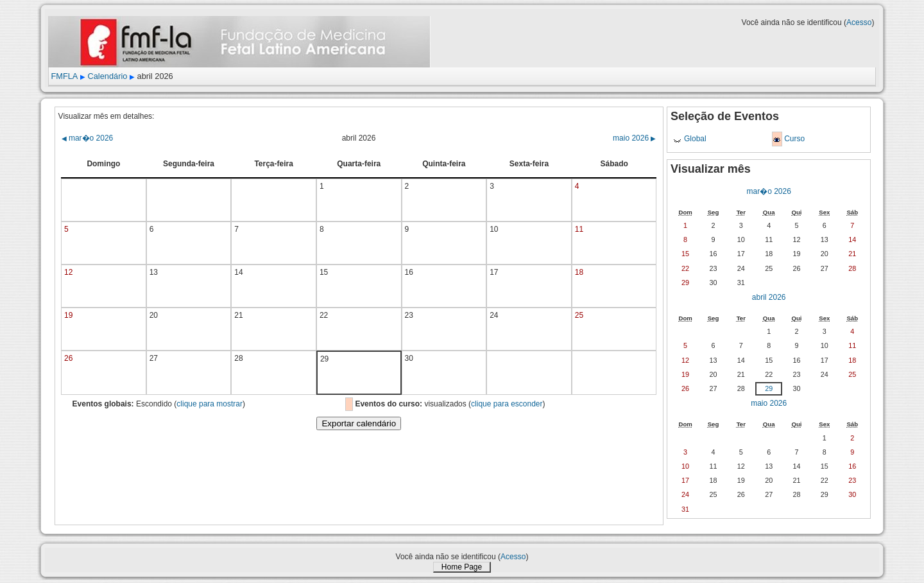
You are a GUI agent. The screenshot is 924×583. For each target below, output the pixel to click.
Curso (794, 139)
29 (769, 388)
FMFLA (64, 76)
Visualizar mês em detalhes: (107, 116)
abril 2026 (769, 297)
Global (695, 139)
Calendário (108, 76)
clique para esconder (507, 404)
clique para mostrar (210, 404)
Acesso (859, 22)
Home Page (462, 567)
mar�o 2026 (88, 138)
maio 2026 (634, 138)
